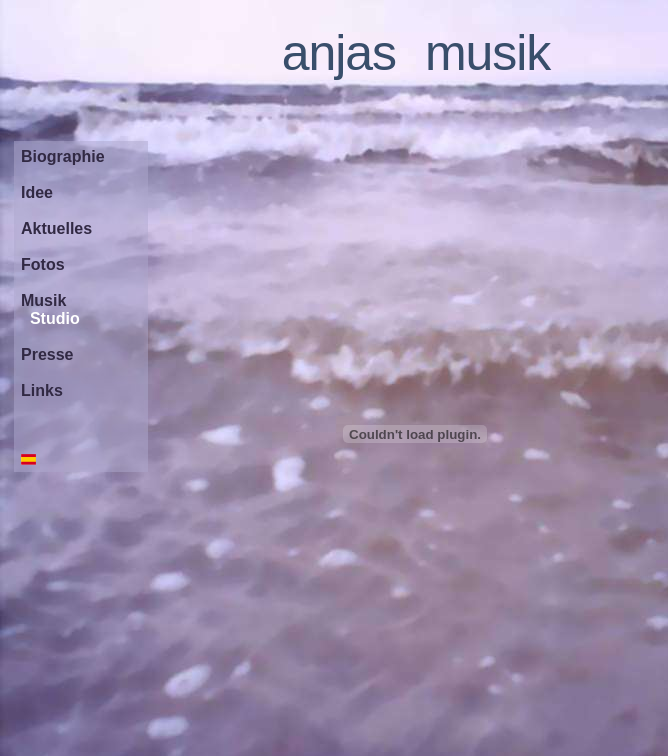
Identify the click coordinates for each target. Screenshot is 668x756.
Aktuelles (56, 228)
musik (487, 53)
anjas (339, 53)
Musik (43, 300)
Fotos (43, 264)
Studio (55, 318)
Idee (37, 192)
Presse (47, 354)
